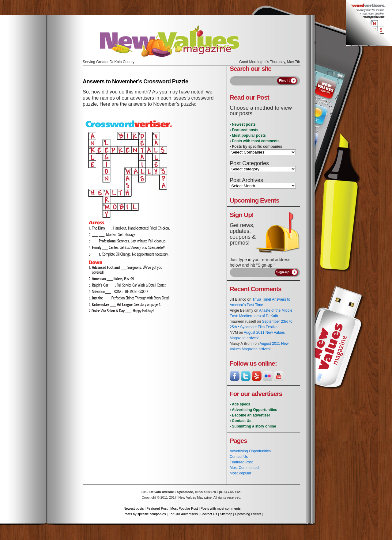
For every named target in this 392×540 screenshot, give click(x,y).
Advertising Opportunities (250, 451)
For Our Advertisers (183, 514)
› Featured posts (244, 130)
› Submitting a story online (253, 426)
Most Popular (241, 473)
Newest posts (134, 508)
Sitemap (226, 514)
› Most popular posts (248, 135)
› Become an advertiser (250, 415)
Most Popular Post (184, 508)
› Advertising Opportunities (253, 410)
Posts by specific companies (145, 514)
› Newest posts (243, 124)
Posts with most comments (221, 508)
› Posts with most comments (255, 141)
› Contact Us (241, 421)
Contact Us (239, 457)
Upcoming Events (248, 514)
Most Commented (244, 468)
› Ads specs (240, 404)
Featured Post (241, 462)
